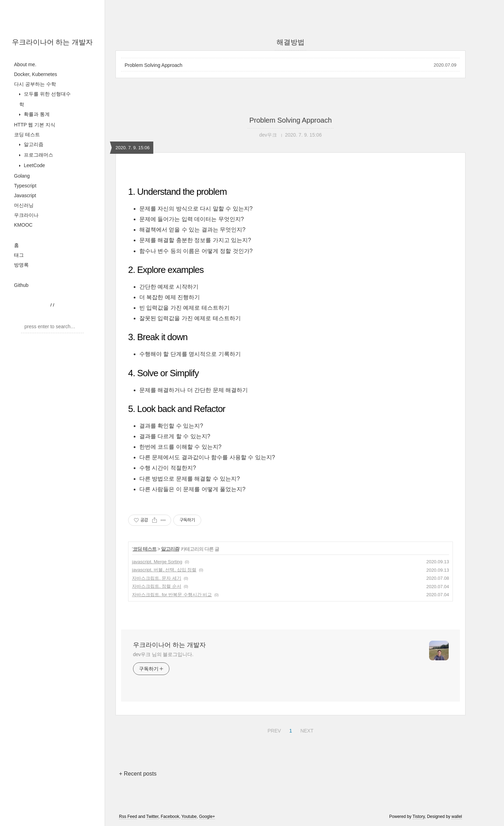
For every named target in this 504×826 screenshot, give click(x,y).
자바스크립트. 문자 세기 (157, 578)
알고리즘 (33, 144)
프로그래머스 (38, 155)
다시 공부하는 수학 (35, 84)
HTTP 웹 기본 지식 (35, 125)
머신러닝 (24, 205)
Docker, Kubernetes (36, 74)
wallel (457, 817)
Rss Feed (128, 817)
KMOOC (23, 225)
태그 (19, 255)
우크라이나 (26, 215)
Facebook (170, 817)
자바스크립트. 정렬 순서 (157, 586)
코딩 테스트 (27, 135)
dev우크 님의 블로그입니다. (163, 654)
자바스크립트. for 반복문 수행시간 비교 (172, 595)
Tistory (419, 817)
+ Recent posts (138, 774)
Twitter (152, 817)
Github (21, 285)
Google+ (207, 817)
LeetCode (34, 165)
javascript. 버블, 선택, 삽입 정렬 (164, 570)
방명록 (21, 265)
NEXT (306, 730)
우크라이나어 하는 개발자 (52, 42)
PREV (273, 730)
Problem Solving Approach (153, 65)
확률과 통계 (36, 114)
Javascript (25, 195)
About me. (25, 64)
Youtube (189, 817)
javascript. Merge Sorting (157, 562)
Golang (22, 176)
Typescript (25, 186)
